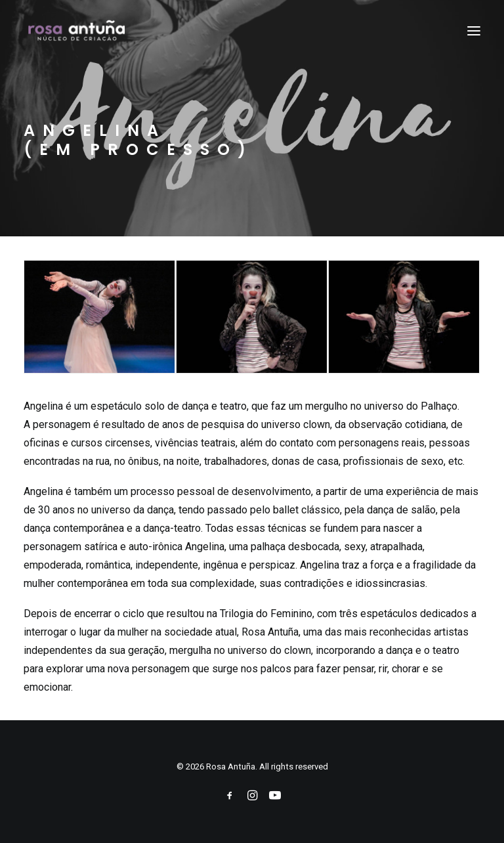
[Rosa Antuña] (77, 31)
